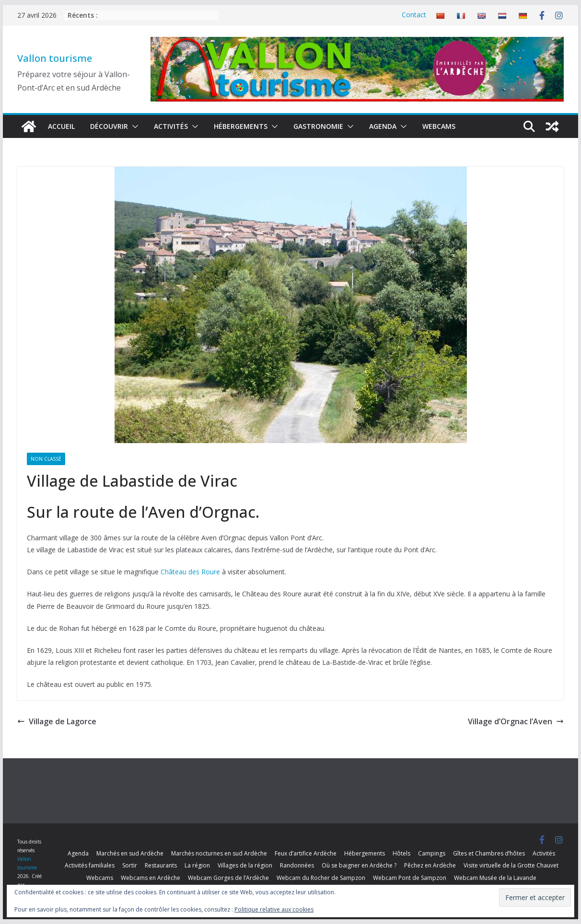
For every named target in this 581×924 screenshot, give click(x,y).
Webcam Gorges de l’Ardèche (228, 878)
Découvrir (109, 126)
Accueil (61, 126)
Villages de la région (245, 865)
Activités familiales (90, 865)
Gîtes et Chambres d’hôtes (489, 853)
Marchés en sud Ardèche (130, 853)
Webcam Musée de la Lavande (495, 878)
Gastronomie (318, 126)
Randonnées (297, 865)
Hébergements (241, 126)
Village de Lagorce (57, 721)
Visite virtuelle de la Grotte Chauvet (511, 865)
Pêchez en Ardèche (430, 865)
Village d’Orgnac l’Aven (516, 721)
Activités (171, 126)
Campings (432, 853)
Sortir (130, 865)
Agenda (383, 126)
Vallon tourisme (55, 58)
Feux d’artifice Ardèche (306, 853)
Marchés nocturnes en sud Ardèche (219, 853)
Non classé (46, 459)
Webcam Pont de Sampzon (410, 878)
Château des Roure (190, 572)
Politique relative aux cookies (274, 909)
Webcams (439, 126)
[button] (133, 126)
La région (197, 865)
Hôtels (401, 853)
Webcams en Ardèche (151, 878)
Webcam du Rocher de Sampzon (321, 878)
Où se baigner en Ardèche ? (359, 865)
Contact (414, 15)
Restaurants (161, 865)
